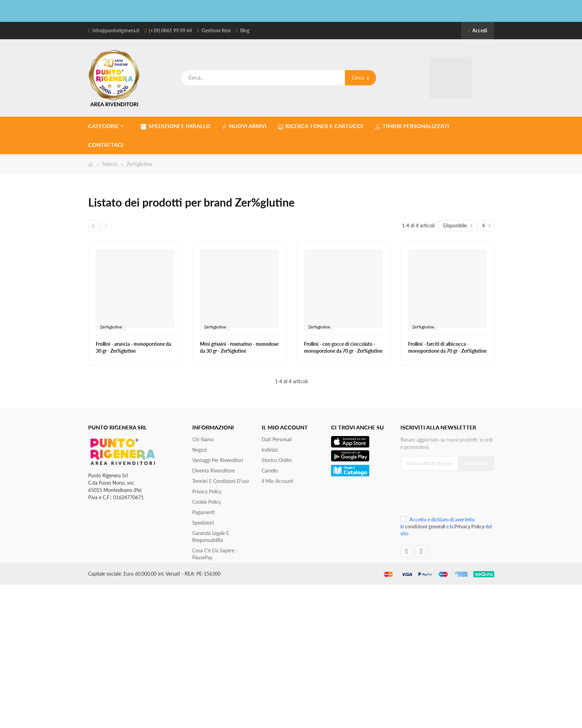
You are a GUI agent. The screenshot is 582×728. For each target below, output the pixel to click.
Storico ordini (277, 460)
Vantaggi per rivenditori (218, 460)
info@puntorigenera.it (116, 30)
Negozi (200, 450)
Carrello (270, 471)
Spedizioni (203, 523)
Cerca (360, 78)
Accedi (478, 30)
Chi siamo (203, 439)
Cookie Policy (206, 502)
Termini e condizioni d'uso (221, 481)
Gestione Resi (216, 30)
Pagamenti (204, 512)
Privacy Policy (207, 491)
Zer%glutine (111, 327)
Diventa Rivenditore (213, 471)
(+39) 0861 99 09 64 (170, 30)
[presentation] (447, 496)
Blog (245, 30)
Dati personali (277, 439)
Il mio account (277, 481)
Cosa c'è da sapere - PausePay (215, 554)
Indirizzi (270, 450)
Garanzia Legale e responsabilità (211, 537)
